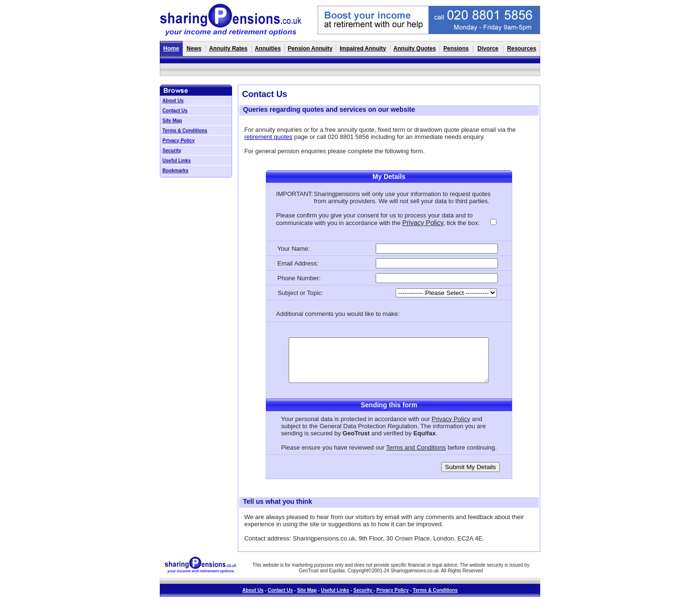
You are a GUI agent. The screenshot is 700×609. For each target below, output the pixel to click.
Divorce (488, 49)
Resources (521, 49)
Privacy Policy (179, 141)
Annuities (268, 49)
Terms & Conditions (185, 131)
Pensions (456, 49)
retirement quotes (268, 137)
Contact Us (175, 111)
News (194, 49)
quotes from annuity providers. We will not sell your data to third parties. (402, 197)
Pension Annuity (310, 49)
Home (171, 49)
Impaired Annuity (363, 49)
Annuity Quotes (414, 49)
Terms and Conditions (416, 447)
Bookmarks (175, 171)
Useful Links (177, 161)
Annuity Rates (228, 49)
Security (172, 151)
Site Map (172, 121)
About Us (173, 101)
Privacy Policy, (424, 223)
